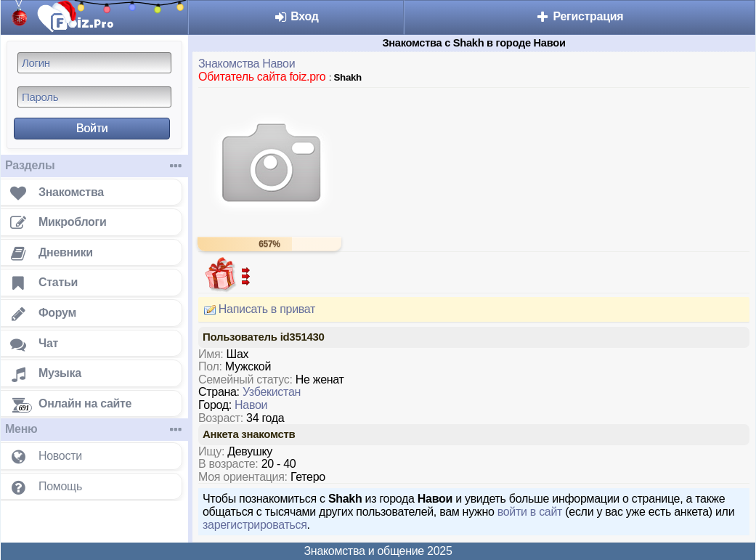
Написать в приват (257, 309)
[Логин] (94, 63)
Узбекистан (272, 392)
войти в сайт (530, 512)
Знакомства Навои (247, 64)
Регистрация (579, 16)
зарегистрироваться (255, 525)
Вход (296, 16)
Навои (251, 405)
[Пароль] (94, 97)
